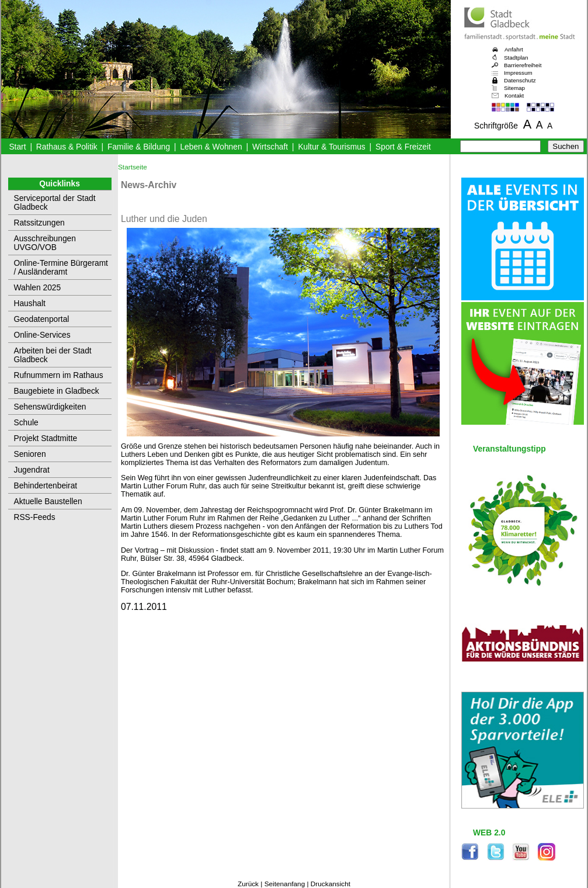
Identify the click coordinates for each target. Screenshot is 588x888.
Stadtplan (516, 58)
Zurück (248, 884)
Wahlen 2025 (38, 288)
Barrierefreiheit (523, 65)
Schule (26, 423)
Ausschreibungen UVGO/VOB (45, 243)
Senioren (30, 454)
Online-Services (42, 335)
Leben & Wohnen (211, 147)
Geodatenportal (42, 319)
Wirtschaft (270, 147)
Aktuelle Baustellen (48, 502)
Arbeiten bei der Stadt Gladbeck (53, 355)
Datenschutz (520, 80)
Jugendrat (32, 470)
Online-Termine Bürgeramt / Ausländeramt (61, 268)
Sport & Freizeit (403, 147)
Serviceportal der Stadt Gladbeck (55, 203)
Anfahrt (514, 49)
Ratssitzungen (39, 223)
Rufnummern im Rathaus (59, 375)
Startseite (133, 167)
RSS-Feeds (35, 517)
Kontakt (514, 96)
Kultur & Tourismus (331, 147)
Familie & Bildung (139, 147)
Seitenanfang (285, 884)
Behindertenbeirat (46, 486)
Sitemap (514, 88)
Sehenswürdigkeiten (50, 407)
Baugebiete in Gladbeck (57, 391)
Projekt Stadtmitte (46, 438)
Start (17, 147)
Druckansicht (330, 884)
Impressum (518, 73)
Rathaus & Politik (67, 147)
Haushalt (30, 303)
